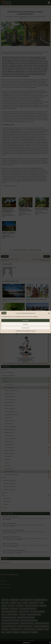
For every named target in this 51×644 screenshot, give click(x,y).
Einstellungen (26, 328)
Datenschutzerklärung (26, 331)
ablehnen (25, 324)
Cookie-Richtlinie (19, 331)
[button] (49, 313)
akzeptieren (25, 320)
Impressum (33, 331)
